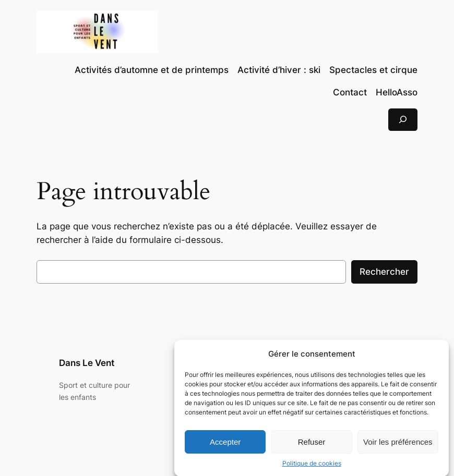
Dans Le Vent (87, 363)
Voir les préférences (398, 446)
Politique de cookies (312, 468)
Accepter (225, 446)
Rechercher (384, 272)
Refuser (312, 446)
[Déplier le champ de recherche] (403, 120)
